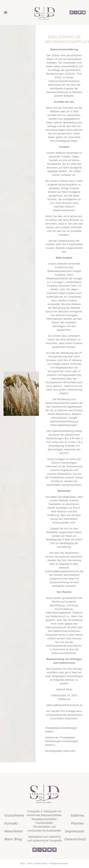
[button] (6, 12)
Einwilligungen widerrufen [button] (60, 751)
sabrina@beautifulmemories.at (64, 571)
